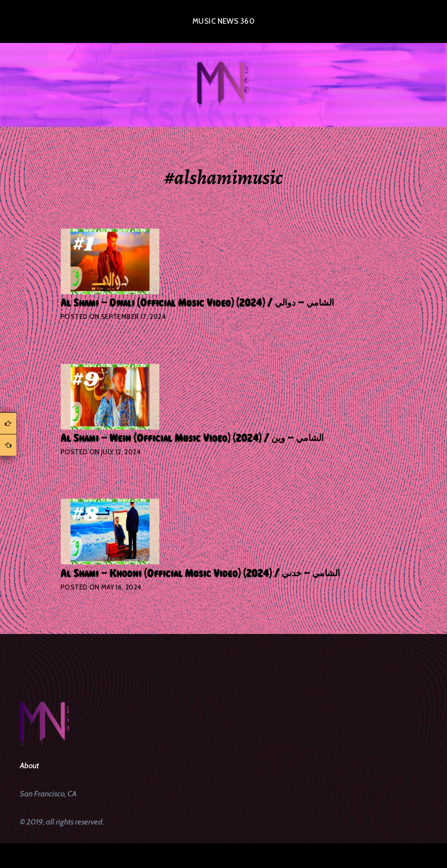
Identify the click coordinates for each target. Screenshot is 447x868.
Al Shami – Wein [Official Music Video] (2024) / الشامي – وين (192, 438)
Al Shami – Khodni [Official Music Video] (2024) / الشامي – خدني (200, 574)
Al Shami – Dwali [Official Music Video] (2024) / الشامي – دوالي (197, 303)
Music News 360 (223, 21)
